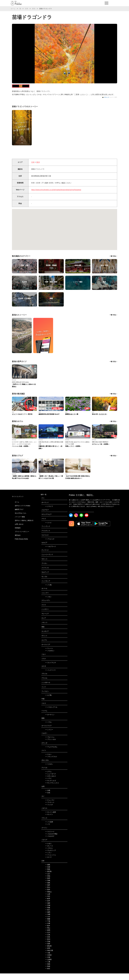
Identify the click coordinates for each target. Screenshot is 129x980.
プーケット (50, 809)
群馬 (48, 955)
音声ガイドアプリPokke (23, 512)
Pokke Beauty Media (21, 545)
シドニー (49, 736)
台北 (48, 799)
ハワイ (48, 785)
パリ (48, 831)
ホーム (13, 9)
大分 (48, 923)
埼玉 (48, 903)
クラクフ (49, 513)
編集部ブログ (19, 516)
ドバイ (48, 529)
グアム (48, 778)
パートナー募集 (20, 523)
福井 (48, 892)
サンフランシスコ (52, 789)
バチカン (49, 855)
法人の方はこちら (21, 520)
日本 (27, 9)
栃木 (48, 932)
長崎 (48, 971)
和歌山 (48, 898)
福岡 (48, 919)
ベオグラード (51, 553)
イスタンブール (51, 714)
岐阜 (48, 905)
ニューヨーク (51, 780)
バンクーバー (51, 677)
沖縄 (48, 921)
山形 (48, 901)
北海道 (48, 962)
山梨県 (48, 966)
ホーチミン (50, 721)
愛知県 (48, 952)
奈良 (48, 943)
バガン (48, 603)
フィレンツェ (51, 861)
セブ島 (48, 702)
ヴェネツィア (51, 857)
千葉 (48, 928)
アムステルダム (51, 753)
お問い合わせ (19, 531)
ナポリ (48, 850)
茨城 (48, 948)
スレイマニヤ (51, 669)
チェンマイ (50, 807)
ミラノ (48, 859)
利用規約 (18, 534)
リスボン (49, 771)
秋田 (48, 885)
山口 (48, 880)
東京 (48, 975)
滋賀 (48, 910)
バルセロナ (50, 843)
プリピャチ (50, 546)
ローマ (48, 864)
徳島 (48, 871)
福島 (48, 889)
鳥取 (48, 876)
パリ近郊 (49, 828)
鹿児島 (48, 878)
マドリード (50, 838)
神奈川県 (49, 957)
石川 (48, 939)
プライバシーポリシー (22, 538)
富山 (48, 894)
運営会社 (18, 542)
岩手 (48, 907)
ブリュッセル (51, 746)
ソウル (48, 729)
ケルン (48, 761)
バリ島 (48, 591)
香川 (48, 916)
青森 (48, 914)
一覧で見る (113, 263)
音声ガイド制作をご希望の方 (24, 527)
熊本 (48, 896)
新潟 (34, 9)
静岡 (48, 937)
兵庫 (48, 930)
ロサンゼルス (51, 783)
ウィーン (49, 655)
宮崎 (48, 887)
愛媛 (48, 925)
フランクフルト (51, 763)
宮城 (48, 912)
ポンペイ (49, 852)
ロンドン (49, 821)
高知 (48, 882)
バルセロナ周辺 (51, 840)
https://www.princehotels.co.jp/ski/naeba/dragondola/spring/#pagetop (56, 196)
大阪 (48, 959)
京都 (48, 964)
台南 (48, 797)
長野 (48, 950)
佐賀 (48, 873)
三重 (48, 968)
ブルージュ (50, 744)
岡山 (48, 934)
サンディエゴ (51, 787)
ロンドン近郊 (51, 819)
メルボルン (50, 657)
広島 (48, 941)
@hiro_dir (106, 104)
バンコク (49, 811)
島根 (48, 973)
